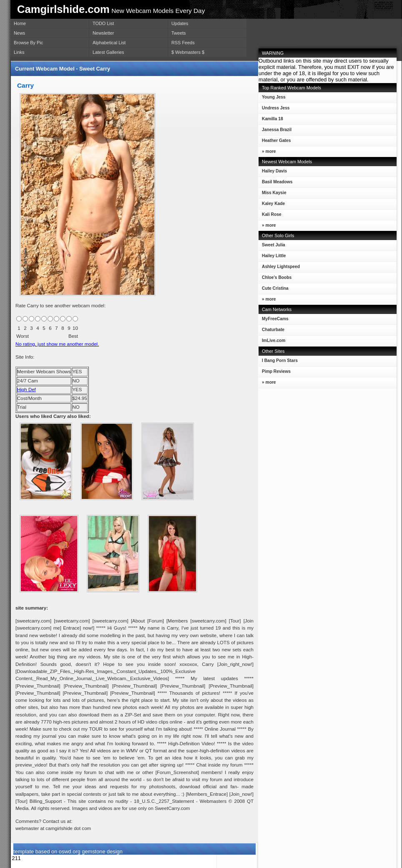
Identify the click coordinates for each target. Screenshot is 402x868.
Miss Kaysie (273, 194)
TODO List (103, 23)
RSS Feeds (183, 43)
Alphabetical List (109, 43)
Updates (180, 23)
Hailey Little (272, 257)
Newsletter (103, 33)
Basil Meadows (275, 183)
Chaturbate (273, 330)
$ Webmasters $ (188, 52)
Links (19, 52)
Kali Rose (270, 216)
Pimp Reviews (276, 371)
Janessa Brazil (275, 131)
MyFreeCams (275, 319)
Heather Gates (275, 142)
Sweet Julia (272, 247)
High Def (26, 390)
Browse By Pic (28, 43)
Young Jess (272, 99)
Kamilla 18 (271, 120)
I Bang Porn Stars (280, 361)
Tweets (178, 33)
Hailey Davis (273, 173)
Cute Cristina (274, 290)
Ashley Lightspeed (279, 268)
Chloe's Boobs (275, 279)
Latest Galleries (108, 52)
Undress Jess (274, 110)
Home (20, 23)
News (19, 33)
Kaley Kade (272, 205)
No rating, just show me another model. (57, 344)
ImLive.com (274, 340)
